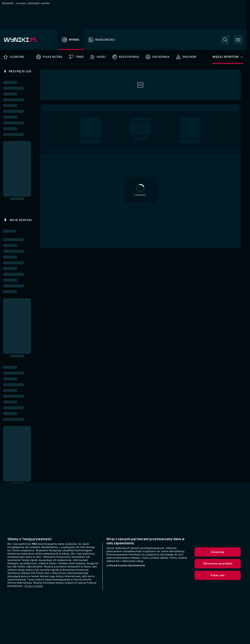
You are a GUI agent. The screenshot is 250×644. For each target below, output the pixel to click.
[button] (225, 40)
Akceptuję (218, 552)
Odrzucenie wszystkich (218, 564)
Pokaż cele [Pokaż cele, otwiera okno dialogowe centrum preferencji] (218, 575)
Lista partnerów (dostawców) (126, 565)
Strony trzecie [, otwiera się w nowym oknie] (34, 586)
